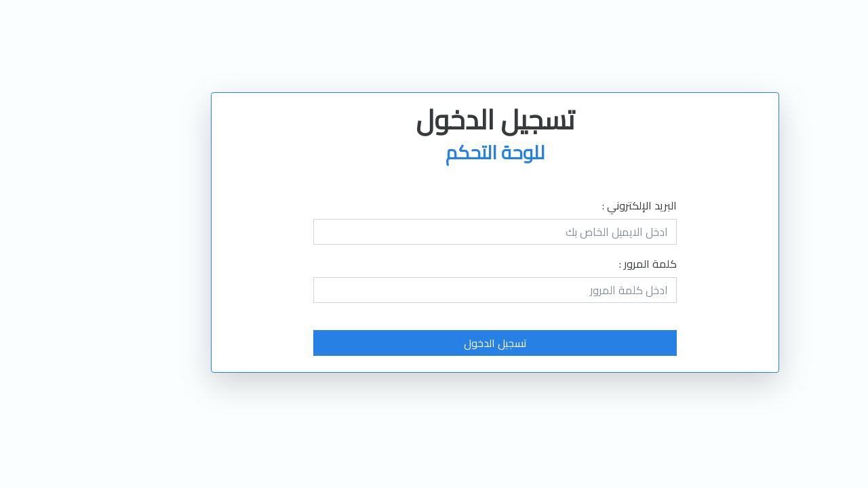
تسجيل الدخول (434, 343)
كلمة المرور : (587, 264)
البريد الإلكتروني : (578, 205)
